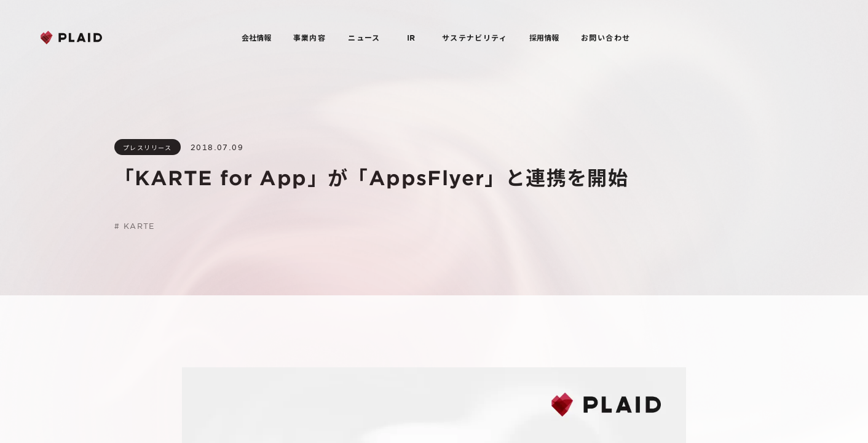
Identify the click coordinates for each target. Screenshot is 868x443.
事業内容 (310, 38)
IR (411, 38)
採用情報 (544, 38)
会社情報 (256, 38)
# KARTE (135, 226)
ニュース (364, 38)
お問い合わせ (606, 38)
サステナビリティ (475, 38)
